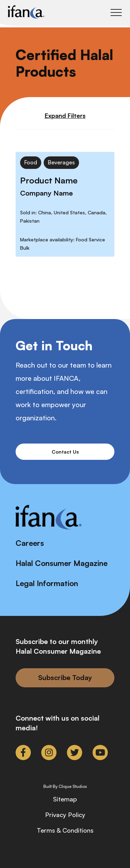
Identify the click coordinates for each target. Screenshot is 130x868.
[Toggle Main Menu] (116, 12)
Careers (30, 543)
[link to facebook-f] (23, 753)
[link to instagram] (49, 753)
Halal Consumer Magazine (62, 563)
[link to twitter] (75, 753)
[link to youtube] (100, 753)
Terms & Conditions (65, 830)
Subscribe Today (65, 677)
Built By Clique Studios (65, 787)
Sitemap (65, 799)
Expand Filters (65, 115)
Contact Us (65, 452)
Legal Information (47, 583)
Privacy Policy (65, 815)
